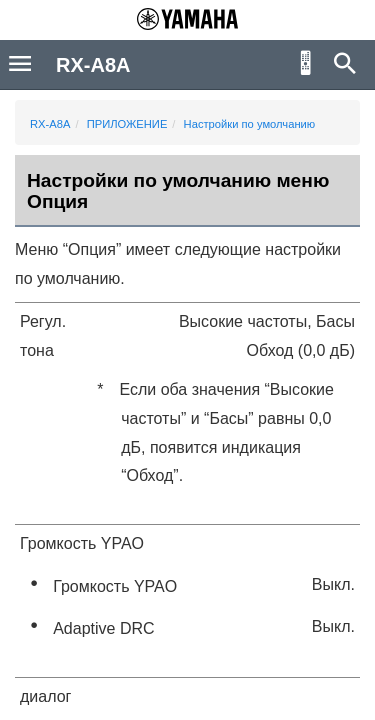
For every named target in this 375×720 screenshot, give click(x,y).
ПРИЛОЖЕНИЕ (127, 124)
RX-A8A (50, 124)
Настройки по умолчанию (250, 124)
